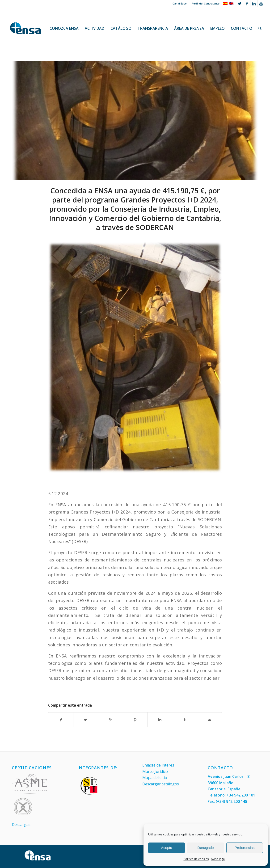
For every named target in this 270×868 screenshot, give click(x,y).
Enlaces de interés (158, 765)
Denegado (205, 848)
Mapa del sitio (155, 778)
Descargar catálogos (161, 784)
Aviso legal (218, 859)
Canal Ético (180, 3)
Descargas (21, 825)
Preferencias (245, 848)
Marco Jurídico (155, 771)
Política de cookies (196, 859)
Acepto (167, 848)
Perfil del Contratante (206, 3)
